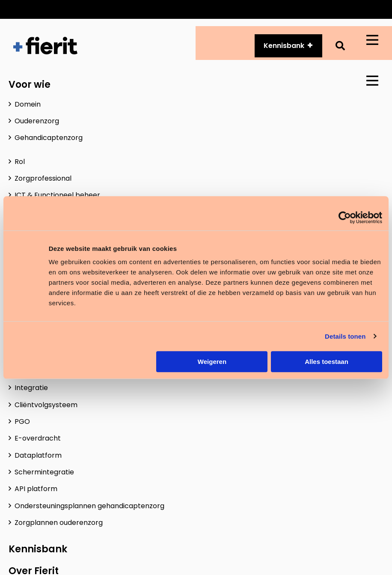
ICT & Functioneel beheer (57, 195)
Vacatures (354, 9)
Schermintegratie (44, 472)
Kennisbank (38, 549)
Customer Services (191, 9)
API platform (258, 9)
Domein (28, 104)
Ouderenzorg (37, 121)
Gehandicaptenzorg (49, 138)
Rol (20, 162)
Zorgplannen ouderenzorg (59, 523)
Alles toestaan (327, 362)
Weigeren (212, 362)
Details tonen (345, 336)
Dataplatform (38, 455)
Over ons (308, 9)
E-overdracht (38, 438)
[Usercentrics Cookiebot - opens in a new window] (345, 217)
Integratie (31, 388)
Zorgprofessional (43, 178)
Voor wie (30, 85)
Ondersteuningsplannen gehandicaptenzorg (89, 506)
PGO (22, 422)
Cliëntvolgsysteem (46, 405)
